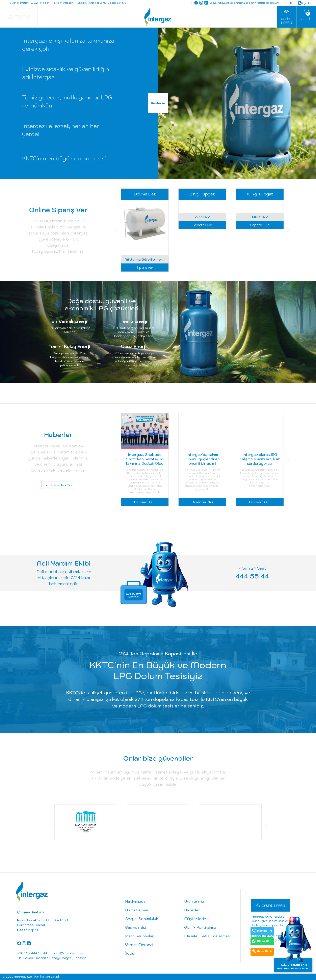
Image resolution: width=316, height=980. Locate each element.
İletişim (131, 953)
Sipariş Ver (145, 267)
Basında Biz (136, 927)
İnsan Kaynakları (140, 936)
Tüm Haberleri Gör (58, 485)
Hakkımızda (135, 901)
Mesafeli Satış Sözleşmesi (207, 936)
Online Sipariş (273, 906)
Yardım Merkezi (139, 945)
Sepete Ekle (202, 267)
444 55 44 (252, 576)
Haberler (192, 910)
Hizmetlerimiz (137, 910)
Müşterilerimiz (197, 919)
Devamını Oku (145, 502)
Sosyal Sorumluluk (142, 919)
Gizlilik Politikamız (200, 927)
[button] (116, 230)
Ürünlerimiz (194, 901)
